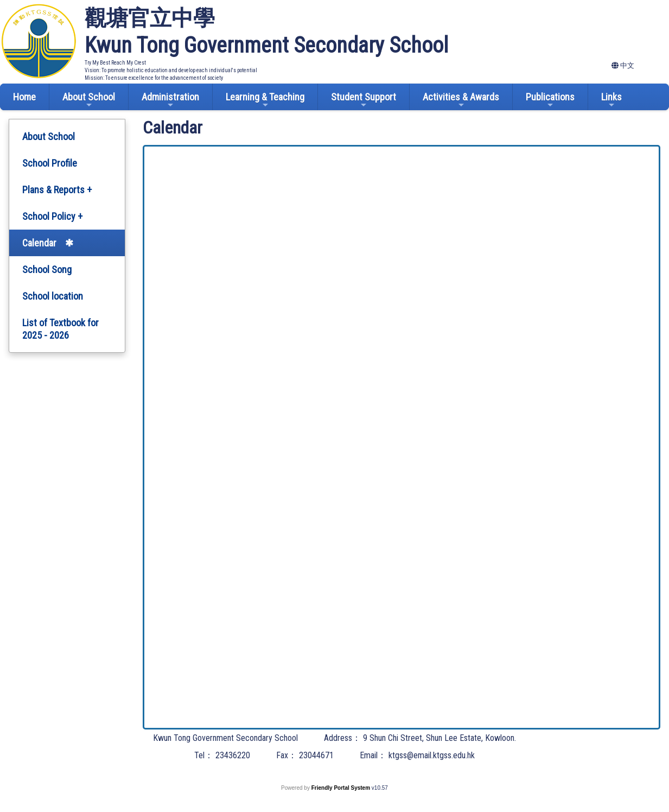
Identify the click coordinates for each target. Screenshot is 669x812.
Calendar (39, 243)
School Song (47, 269)
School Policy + (52, 216)
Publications (550, 100)
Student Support (364, 100)
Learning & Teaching (265, 100)
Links (611, 100)
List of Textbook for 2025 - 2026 (60, 329)
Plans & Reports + (57, 190)
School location (53, 296)
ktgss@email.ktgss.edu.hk (432, 755)
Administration (170, 100)
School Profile (50, 163)
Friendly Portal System (342, 788)
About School (89, 100)
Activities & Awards (461, 100)
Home (24, 97)
